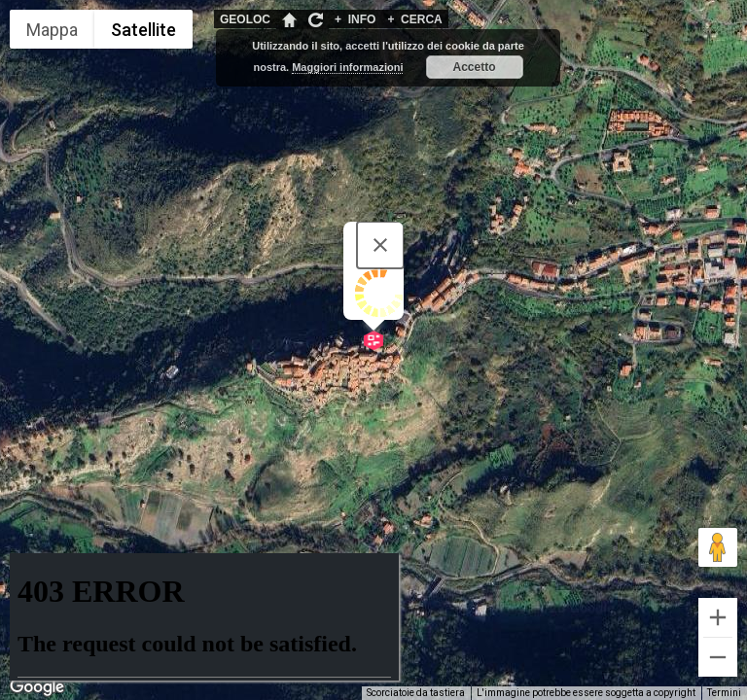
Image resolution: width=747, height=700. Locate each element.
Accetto (475, 67)
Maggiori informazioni (347, 67)
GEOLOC (245, 19)
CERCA (414, 19)
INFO (355, 19)
